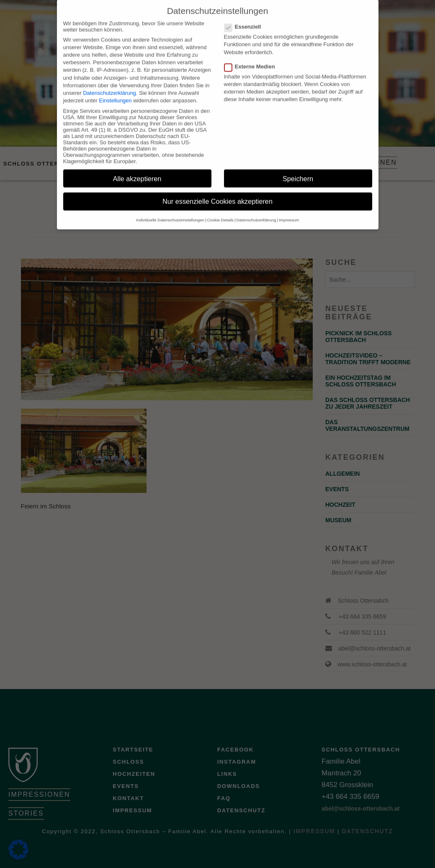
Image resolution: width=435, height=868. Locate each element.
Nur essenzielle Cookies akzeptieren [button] (217, 193)
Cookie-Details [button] (220, 211)
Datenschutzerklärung (109, 84)
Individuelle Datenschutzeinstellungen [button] (170, 211)
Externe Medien (252, 58)
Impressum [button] (289, 211)
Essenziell (245, 18)
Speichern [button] (298, 170)
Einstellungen (116, 92)
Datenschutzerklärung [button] (256, 211)
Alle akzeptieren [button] (137, 170)
